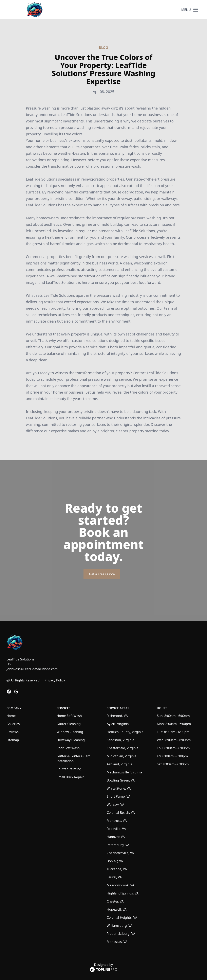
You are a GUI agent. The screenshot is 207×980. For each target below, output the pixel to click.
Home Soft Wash (69, 716)
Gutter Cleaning (69, 724)
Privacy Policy (55, 680)
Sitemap (13, 740)
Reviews (13, 732)
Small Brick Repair (70, 777)
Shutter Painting (69, 769)
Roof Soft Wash (68, 748)
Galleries (13, 724)
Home (11, 716)
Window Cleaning (70, 732)
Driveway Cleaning (71, 740)
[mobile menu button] (196, 10)
